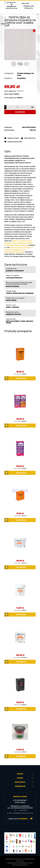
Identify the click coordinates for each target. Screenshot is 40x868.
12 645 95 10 (20, 810)
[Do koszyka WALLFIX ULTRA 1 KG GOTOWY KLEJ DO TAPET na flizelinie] (20, 615)
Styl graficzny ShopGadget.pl (17, 863)
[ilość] (17, 107)
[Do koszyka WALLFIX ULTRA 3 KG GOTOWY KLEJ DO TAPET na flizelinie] (20, 567)
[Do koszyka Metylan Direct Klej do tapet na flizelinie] (20, 473)
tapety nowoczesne (19, 241)
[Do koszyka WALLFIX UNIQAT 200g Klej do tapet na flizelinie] (20, 709)
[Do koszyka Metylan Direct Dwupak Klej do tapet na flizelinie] (20, 426)
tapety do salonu (16, 247)
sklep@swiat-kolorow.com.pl (20, 813)
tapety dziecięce (21, 245)
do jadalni (27, 247)
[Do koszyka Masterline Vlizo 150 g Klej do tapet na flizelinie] (20, 520)
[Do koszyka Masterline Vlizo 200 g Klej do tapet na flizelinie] (20, 378)
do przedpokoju (16, 250)
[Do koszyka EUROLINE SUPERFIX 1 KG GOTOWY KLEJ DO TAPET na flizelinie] (20, 756)
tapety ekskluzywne (19, 243)
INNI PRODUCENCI (29, 127)
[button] (12, 138)
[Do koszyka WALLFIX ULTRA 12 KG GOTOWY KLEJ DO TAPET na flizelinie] (20, 662)
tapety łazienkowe (17, 252)
